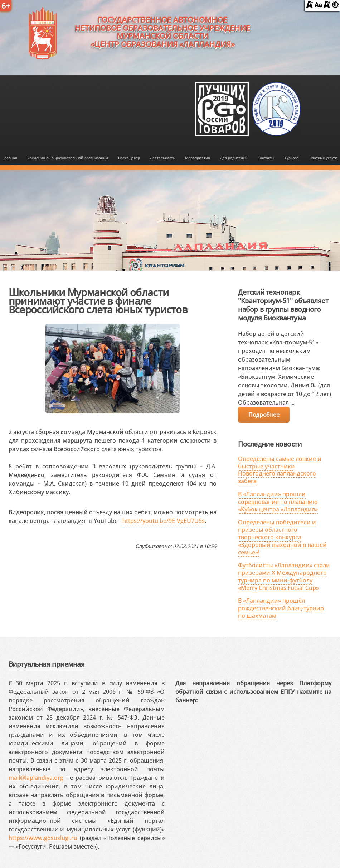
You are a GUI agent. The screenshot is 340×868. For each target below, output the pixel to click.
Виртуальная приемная (47, 664)
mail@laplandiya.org (36, 778)
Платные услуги (323, 158)
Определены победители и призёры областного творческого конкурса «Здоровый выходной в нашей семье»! (282, 537)
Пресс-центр (129, 158)
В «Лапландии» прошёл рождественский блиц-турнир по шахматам (281, 608)
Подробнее (264, 415)
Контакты (266, 158)
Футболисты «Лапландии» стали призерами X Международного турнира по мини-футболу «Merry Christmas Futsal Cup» (284, 576)
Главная (10, 158)
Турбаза (292, 158)
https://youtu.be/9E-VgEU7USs (164, 521)
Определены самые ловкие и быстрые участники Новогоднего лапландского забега (280, 470)
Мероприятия (198, 158)
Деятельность (162, 158)
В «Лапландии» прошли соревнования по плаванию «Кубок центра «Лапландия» (278, 502)
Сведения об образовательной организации (68, 158)
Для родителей (234, 158)
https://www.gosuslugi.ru (43, 838)
